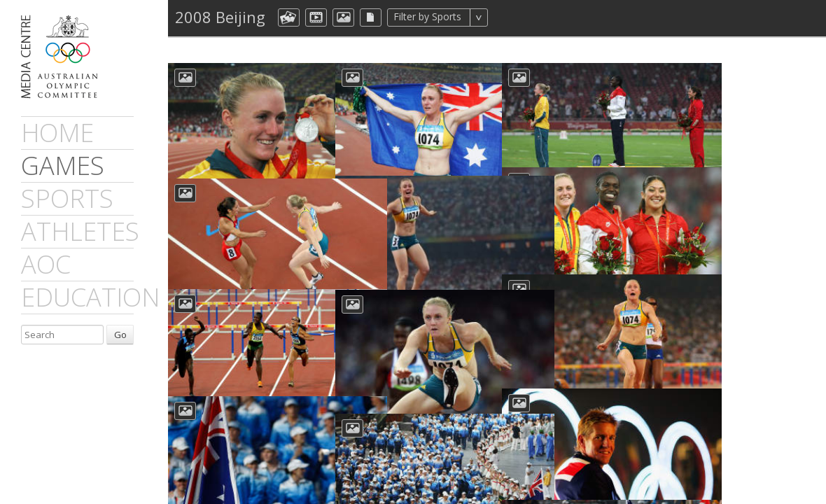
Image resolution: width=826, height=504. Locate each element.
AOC (46, 264)
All (506, 17)
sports (67, 198)
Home (57, 133)
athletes (80, 231)
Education (90, 297)
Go (120, 335)
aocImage (343, 17)
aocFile (371, 17)
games (63, 166)
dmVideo (316, 17)
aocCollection (289, 17)
